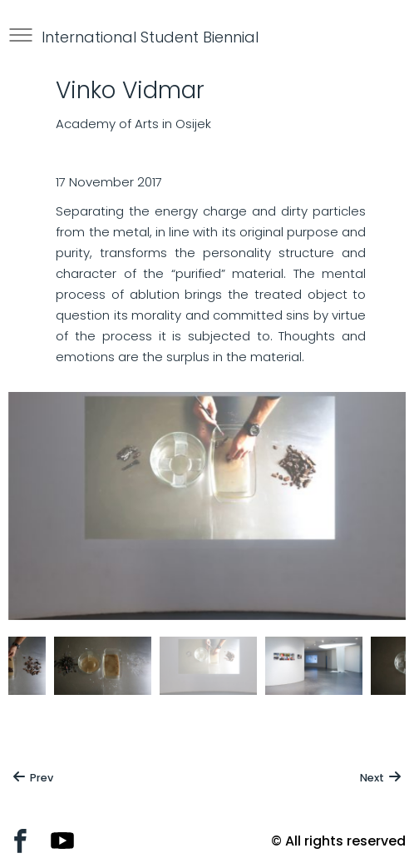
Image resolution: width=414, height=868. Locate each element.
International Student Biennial (150, 37)
